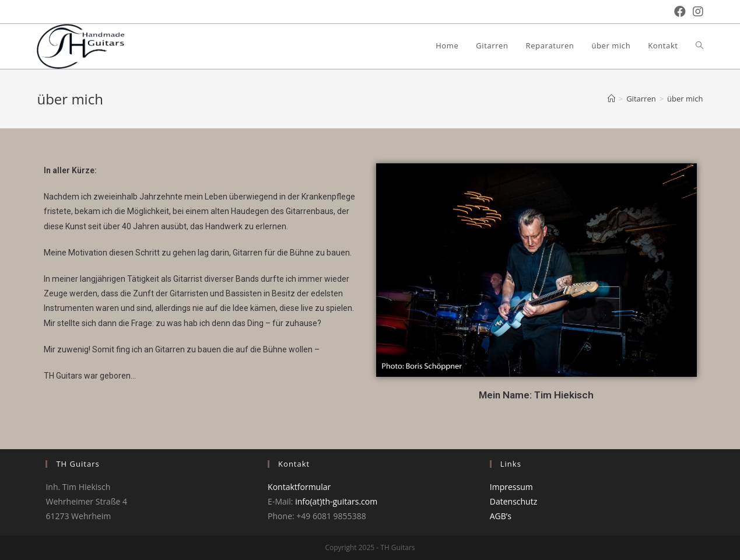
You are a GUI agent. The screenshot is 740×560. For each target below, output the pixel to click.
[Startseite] (611, 99)
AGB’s (501, 516)
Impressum (511, 487)
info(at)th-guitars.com (336, 501)
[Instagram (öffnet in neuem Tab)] (695, 12)
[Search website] (699, 45)
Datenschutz (513, 501)
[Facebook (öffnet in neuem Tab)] (676, 12)
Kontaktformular (299, 487)
